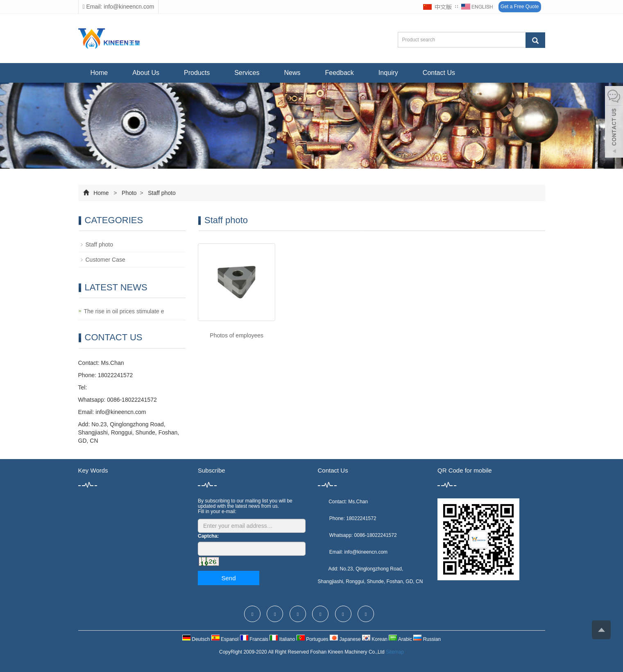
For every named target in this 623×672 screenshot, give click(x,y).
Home (99, 73)
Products (197, 73)
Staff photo (161, 193)
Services (247, 73)
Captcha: (208, 536)
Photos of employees (237, 335)
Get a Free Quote (520, 7)
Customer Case (105, 260)
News (292, 73)
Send (228, 578)
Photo (129, 193)
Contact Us (439, 73)
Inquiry (388, 73)
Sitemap (395, 652)
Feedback (340, 73)
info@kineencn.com (121, 412)
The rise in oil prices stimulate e (124, 311)
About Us (146, 73)
